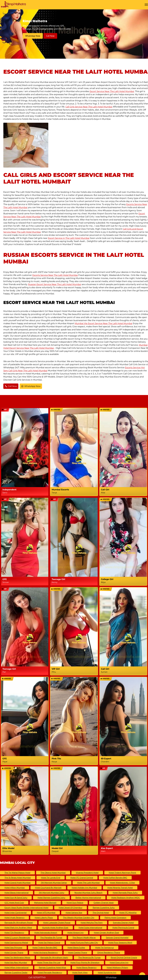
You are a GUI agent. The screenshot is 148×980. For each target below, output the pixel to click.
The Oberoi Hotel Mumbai (53, 873)
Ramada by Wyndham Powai (19, 923)
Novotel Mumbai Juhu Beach (89, 893)
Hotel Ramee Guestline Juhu (51, 898)
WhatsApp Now (33, 36)
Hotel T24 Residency (14, 933)
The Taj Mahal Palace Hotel (17, 873)
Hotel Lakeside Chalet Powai (57, 923)
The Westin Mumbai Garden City (79, 918)
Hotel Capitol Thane (78, 953)
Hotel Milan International (17, 968)
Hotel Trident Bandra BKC (45, 948)
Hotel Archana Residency (46, 953)
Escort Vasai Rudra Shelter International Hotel (26, 908)
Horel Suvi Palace (75, 903)
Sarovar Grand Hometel (117, 938)
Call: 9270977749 (37, 978)
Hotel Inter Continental (16, 913)
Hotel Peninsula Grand (123, 928)
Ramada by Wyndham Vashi (54, 958)
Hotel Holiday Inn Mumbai (84, 888)
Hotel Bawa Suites (76, 948)
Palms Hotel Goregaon (115, 918)
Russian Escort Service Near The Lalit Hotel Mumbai (54, 284)
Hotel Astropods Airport (46, 933)
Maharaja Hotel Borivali (45, 903)
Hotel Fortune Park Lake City (84, 943)
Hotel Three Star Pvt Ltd (49, 963)
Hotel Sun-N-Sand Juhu (16, 898)
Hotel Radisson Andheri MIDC (126, 898)
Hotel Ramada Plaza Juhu (125, 893)
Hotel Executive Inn (119, 963)
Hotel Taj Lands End (51, 878)
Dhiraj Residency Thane (109, 953)
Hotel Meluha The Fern (92, 923)
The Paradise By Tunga (51, 938)
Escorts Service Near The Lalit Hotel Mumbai (55, 275)
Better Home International (88, 898)
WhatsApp (111, 978)
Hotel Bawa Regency (86, 968)
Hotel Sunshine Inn (107, 973)
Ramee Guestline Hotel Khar (52, 968)
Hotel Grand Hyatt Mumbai (18, 883)
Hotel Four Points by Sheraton (85, 963)
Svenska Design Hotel (123, 923)
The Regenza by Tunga (89, 958)
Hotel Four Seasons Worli (120, 943)
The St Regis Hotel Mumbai (18, 878)
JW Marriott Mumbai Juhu (52, 893)
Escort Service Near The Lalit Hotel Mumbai (112, 91)
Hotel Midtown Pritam (117, 968)
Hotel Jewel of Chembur (71, 908)
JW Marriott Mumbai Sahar (54, 883)
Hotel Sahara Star (74, 913)
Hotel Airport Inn (76, 933)
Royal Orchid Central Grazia (124, 958)
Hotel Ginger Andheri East (107, 933)
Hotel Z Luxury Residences (17, 938)
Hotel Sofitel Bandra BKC (115, 878)
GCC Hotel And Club (14, 903)
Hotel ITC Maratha (128, 913)
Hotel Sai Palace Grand (49, 943)
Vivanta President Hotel (87, 873)
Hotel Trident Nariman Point (122, 873)
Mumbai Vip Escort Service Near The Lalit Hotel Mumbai (104, 323)
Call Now (50, 36)
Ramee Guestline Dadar (16, 973)
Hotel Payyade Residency (50, 973)
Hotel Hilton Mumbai (15, 888)
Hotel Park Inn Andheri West (18, 928)
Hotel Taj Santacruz (105, 948)
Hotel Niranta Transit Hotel (120, 888)
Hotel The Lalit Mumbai (88, 883)
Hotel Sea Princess (13, 948)
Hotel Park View (80, 973)
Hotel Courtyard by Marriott (48, 888)
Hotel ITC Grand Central (82, 878)
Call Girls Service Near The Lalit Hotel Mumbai (89, 107)
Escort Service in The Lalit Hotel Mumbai (69, 238)
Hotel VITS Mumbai (46, 913)
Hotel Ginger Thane (14, 953)
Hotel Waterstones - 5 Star (122, 883)
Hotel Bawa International (17, 893)
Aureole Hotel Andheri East (55, 928)
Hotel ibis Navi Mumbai (16, 963)
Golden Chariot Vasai (104, 903)
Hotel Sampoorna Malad (16, 943)
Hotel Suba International (90, 928)
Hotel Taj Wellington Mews (17, 958)
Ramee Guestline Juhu (104, 908)
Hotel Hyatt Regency (14, 918)
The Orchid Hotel (101, 913)
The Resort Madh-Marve (84, 938)
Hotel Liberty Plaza (44, 918)
